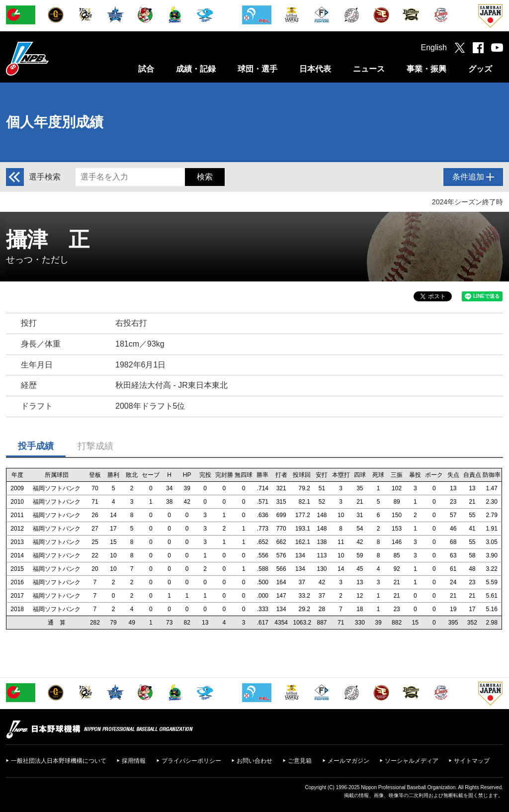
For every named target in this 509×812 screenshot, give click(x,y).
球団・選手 (257, 69)
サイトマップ (472, 761)
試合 (146, 69)
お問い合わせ (254, 761)
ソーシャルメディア (412, 761)
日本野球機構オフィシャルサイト (52, 58)
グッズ (480, 69)
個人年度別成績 (55, 122)
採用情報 (134, 761)
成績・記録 (196, 69)
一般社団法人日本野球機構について (59, 761)
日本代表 (315, 69)
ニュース (369, 69)
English (434, 47)
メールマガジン (348, 761)
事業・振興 (426, 69)
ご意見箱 (300, 761)
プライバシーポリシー (191, 761)
